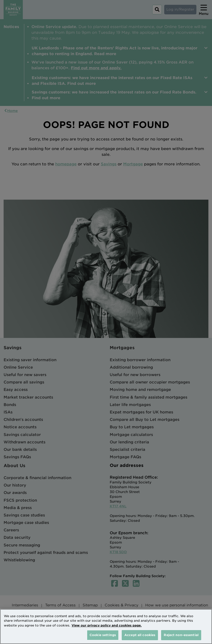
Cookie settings (103, 635)
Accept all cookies (140, 635)
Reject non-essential (181, 635)
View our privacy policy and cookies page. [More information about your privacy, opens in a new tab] (107, 625)
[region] (106, 627)
